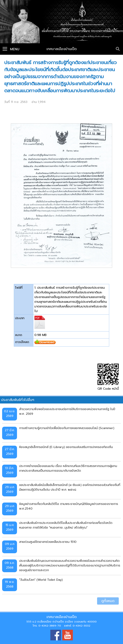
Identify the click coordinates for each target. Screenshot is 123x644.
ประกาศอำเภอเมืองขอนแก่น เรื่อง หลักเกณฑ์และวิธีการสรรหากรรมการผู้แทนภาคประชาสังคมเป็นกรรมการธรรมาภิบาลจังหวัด (68, 468)
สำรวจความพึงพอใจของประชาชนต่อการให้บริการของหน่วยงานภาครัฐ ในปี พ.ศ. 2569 (67, 411)
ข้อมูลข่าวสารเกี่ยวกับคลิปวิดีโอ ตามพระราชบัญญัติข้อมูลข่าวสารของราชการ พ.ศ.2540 (69, 506)
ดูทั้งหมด (108, 601)
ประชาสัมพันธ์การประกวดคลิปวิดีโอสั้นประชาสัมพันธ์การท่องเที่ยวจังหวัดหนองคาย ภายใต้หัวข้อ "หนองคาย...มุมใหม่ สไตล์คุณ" (66, 525)
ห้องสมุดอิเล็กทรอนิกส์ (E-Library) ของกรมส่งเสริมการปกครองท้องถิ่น (66, 447)
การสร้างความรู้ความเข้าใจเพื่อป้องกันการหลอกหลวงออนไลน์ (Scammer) (67, 428)
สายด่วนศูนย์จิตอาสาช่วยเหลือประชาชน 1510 (48, 542)
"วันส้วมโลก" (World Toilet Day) (41, 580)
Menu (11, 49)
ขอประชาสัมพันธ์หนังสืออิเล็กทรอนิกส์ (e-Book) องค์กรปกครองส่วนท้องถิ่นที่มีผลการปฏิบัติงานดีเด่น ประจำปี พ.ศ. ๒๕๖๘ (70, 487)
